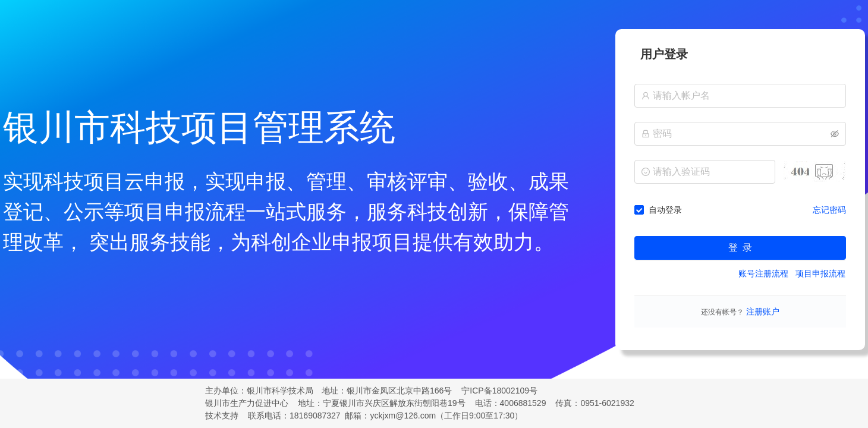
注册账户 (762, 311)
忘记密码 (829, 210)
